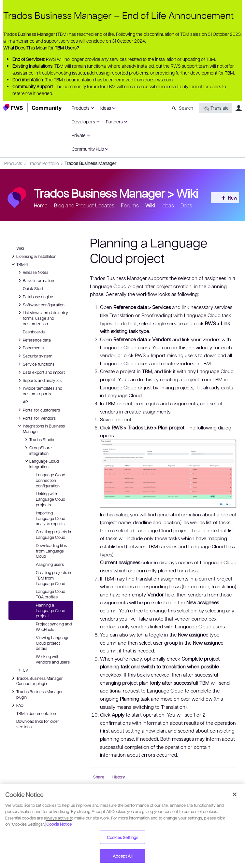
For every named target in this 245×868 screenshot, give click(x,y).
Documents (30, 348)
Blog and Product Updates (84, 205)
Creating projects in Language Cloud (53, 534)
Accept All (122, 856)
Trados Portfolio (43, 163)
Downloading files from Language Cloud (51, 551)
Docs (186, 205)
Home (41, 205)
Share (99, 777)
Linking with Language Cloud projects (50, 499)
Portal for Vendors (36, 418)
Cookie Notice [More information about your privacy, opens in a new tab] (59, 824)
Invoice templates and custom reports (39, 391)
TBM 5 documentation (36, 713)
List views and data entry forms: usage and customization (42, 318)
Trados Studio (38, 440)
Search (186, 108)
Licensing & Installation (33, 256)
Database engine (35, 297)
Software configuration (40, 305)
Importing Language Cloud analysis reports (50, 518)
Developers (83, 121)
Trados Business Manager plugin (36, 694)
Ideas (106, 108)
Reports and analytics (39, 380)
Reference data (34, 340)
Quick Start (33, 288)
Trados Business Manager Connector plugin (36, 681)
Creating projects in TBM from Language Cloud (53, 578)
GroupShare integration (37, 450)
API (26, 402)
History (119, 777)
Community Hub (88, 149)
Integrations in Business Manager (41, 428)
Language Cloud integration (41, 463)
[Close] (235, 794)
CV (24, 670)
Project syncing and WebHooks (54, 627)
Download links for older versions (38, 724)
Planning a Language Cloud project (50, 610)
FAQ (17, 705)
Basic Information (35, 280)
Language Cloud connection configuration (50, 480)
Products (81, 108)
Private (79, 135)
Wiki (187, 193)
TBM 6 (19, 264)
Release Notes (32, 272)
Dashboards (34, 332)
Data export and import (41, 372)
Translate (216, 108)
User (238, 108)
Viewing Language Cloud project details (53, 643)
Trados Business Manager (90, 163)
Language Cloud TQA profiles (50, 594)
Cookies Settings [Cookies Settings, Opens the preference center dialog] (122, 837)
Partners (114, 121)
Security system (34, 356)
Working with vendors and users (53, 659)
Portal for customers (38, 410)
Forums (130, 205)
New (227, 198)
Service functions (35, 364)
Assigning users (50, 564)
